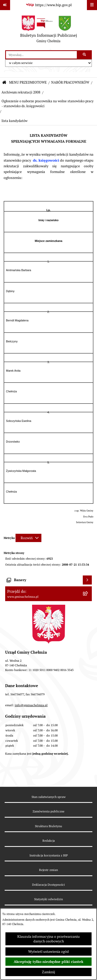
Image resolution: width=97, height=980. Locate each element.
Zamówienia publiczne (48, 811)
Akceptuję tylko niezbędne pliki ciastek (48, 962)
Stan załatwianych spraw (49, 797)
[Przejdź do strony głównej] (49, 30)
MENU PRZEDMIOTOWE (28, 82)
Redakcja (49, 841)
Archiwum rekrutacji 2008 (21, 92)
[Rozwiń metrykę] (28, 538)
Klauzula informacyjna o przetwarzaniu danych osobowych (48, 939)
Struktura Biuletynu (48, 826)
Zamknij (48, 972)
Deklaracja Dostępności (48, 885)
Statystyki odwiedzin (48, 899)
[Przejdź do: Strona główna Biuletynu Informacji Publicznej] (4, 83)
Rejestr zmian (48, 870)
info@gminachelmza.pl (31, 705)
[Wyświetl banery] (87, 580)
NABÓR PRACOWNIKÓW (70, 82)
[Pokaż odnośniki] (5, 5)
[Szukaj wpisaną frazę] (85, 55)
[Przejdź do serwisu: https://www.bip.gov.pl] (49, 5)
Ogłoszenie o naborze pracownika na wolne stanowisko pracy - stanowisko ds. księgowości (48, 104)
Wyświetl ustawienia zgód (48, 952)
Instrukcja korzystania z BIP (49, 855)
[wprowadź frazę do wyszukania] (41, 55)
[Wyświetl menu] (92, 5)
